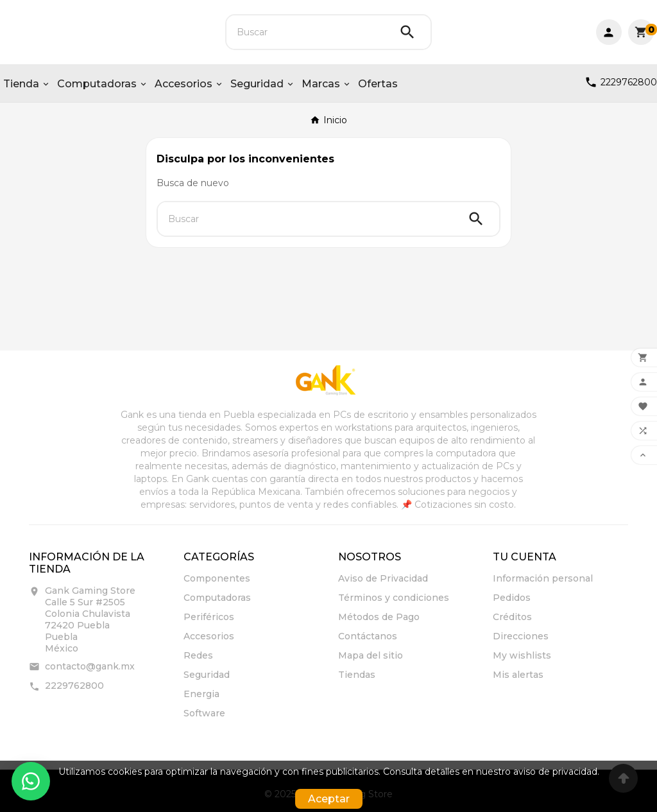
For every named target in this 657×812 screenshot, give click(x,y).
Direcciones (521, 636)
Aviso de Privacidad (383, 578)
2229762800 (74, 686)
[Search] (407, 32)
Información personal (543, 578)
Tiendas (357, 675)
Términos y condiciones (394, 598)
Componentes (217, 578)
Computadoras (217, 598)
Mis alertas (518, 675)
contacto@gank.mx (90, 666)
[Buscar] (305, 32)
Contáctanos (368, 636)
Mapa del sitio (371, 655)
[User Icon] (609, 32)
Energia (201, 694)
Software (204, 713)
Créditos (512, 617)
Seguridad (207, 675)
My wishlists (522, 655)
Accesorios (209, 636)
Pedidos (512, 598)
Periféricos (209, 617)
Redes (198, 655)
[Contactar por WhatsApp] (31, 781)
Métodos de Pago (379, 617)
